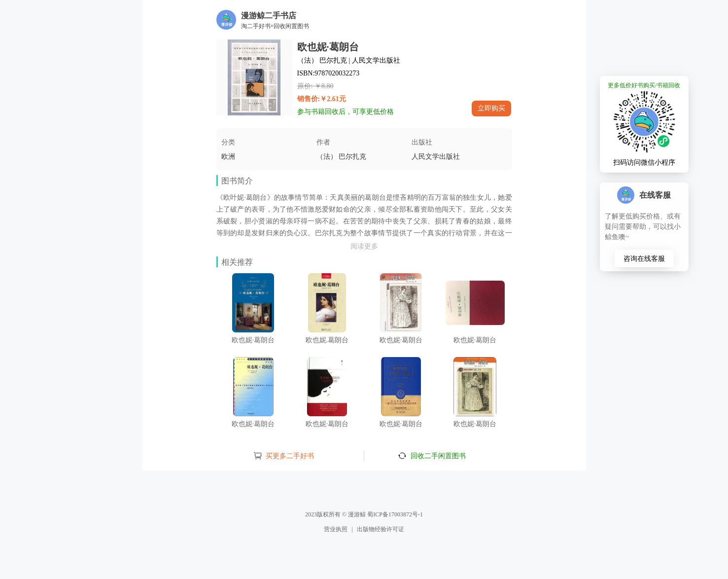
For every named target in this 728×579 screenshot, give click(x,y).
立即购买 (491, 108)
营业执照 (336, 529)
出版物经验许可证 (381, 529)
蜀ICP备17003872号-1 (395, 514)
